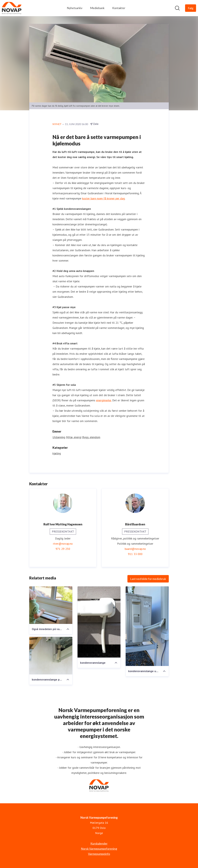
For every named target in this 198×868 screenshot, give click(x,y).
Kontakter (119, 8)
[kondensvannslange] (99, 622)
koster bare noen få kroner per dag (103, 199)
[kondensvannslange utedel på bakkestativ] (147, 626)
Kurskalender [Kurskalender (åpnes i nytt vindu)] (99, 843)
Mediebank (97, 8)
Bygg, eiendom (91, 437)
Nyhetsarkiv (75, 8)
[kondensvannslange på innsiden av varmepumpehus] (51, 656)
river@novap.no (63, 544)
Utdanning (59, 437)
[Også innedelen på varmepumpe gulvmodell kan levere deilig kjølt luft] (51, 605)
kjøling (57, 453)
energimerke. (104, 400)
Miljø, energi (74, 437)
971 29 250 (63, 549)
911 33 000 (135, 554)
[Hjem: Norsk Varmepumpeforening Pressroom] (12, 8)
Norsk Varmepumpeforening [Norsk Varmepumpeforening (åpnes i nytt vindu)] (99, 849)
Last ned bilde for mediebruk (148, 579)
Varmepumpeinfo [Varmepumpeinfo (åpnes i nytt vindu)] (99, 854)
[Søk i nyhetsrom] (177, 8)
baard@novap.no (135, 549)
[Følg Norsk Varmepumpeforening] (191, 8)
